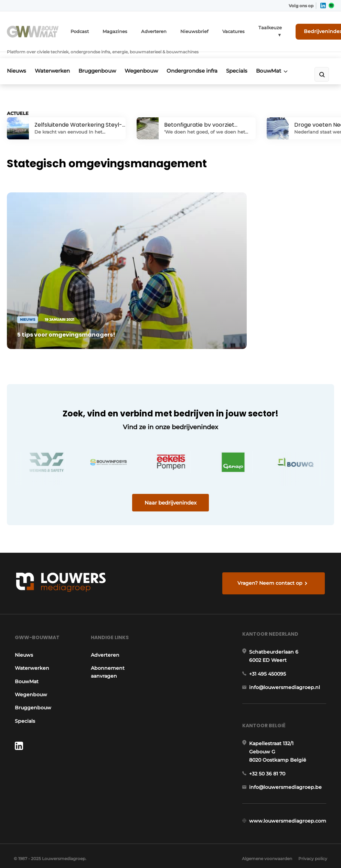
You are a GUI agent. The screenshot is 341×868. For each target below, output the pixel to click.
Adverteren (150, 30)
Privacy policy (313, 851)
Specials (249, 61)
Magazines (114, 30)
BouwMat (283, 61)
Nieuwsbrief (188, 30)
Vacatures (225, 30)
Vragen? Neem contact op (271, 557)
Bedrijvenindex (308, 30)
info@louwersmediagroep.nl (286, 669)
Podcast (81, 30)
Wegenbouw (148, 61)
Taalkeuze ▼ (259, 30)
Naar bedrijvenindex (170, 474)
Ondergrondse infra (202, 61)
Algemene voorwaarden (265, 851)
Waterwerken (55, 61)
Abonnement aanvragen (107, 650)
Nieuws (17, 61)
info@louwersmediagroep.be (286, 772)
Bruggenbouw (102, 61)
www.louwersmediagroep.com (289, 808)
